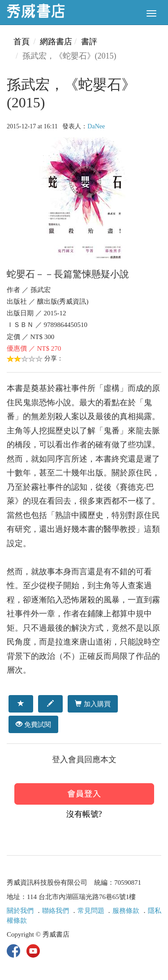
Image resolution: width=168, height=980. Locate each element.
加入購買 (93, 704)
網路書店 (56, 42)
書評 (89, 42)
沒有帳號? (84, 814)
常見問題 (91, 911)
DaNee (96, 126)
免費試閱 (33, 724)
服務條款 (126, 911)
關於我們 (20, 911)
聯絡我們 (56, 911)
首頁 (22, 42)
